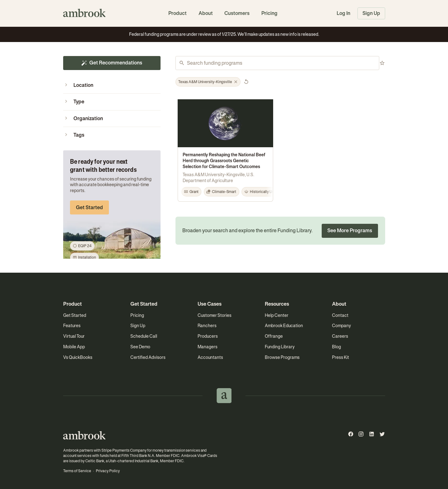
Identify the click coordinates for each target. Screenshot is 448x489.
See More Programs (350, 226)
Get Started (89, 207)
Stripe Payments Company (123, 445)
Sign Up (371, 13)
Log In (343, 13)
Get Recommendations (112, 63)
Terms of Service (77, 466)
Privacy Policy (107, 466)
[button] (112, 85)
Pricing (269, 13)
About (206, 13)
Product (177, 13)
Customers (237, 13)
